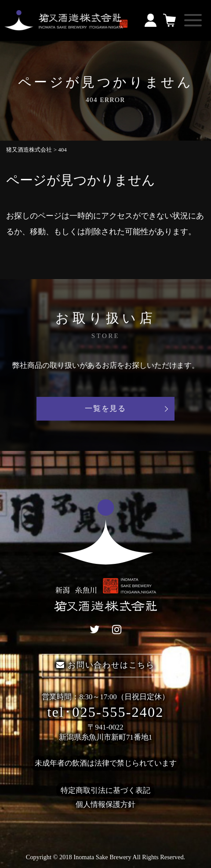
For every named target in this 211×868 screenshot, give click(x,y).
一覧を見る (105, 409)
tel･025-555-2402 (105, 712)
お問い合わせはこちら (105, 665)
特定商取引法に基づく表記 (105, 790)
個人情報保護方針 (105, 804)
